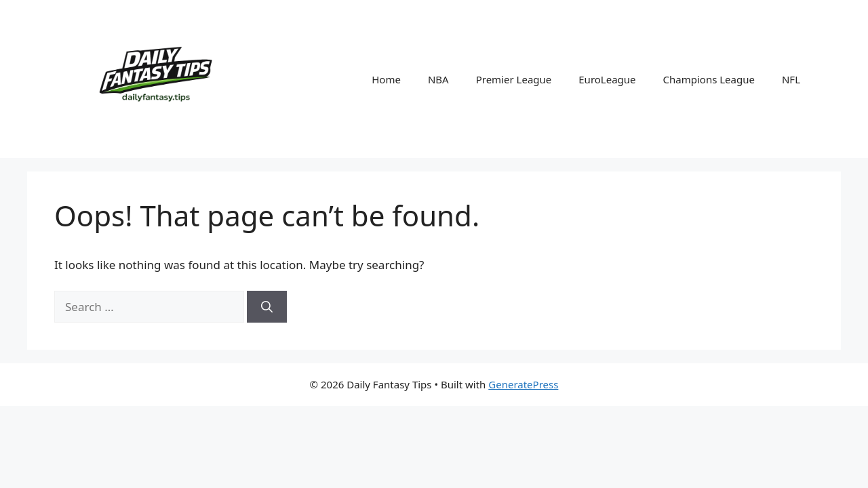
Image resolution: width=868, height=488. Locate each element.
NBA (438, 79)
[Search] (267, 307)
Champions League (709, 79)
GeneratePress (523, 384)
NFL (791, 79)
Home (386, 79)
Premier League (514, 79)
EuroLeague (607, 79)
